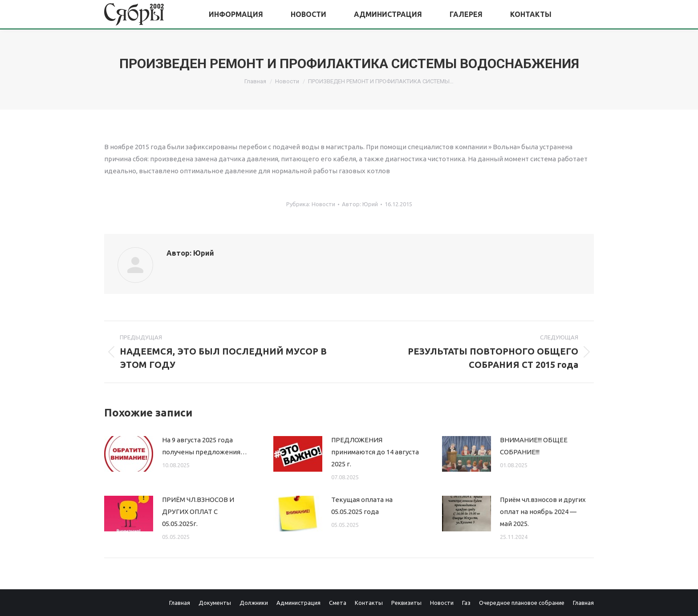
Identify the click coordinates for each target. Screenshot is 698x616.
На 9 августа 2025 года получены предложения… (205, 446)
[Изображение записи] (129, 454)
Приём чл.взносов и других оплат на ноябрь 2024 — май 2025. (543, 512)
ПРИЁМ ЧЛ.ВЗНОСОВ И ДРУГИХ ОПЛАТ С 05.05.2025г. (198, 512)
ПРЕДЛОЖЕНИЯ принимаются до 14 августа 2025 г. (375, 452)
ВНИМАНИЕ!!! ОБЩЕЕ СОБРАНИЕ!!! (534, 446)
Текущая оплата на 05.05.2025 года (362, 506)
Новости (323, 204)
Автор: (360, 204)
